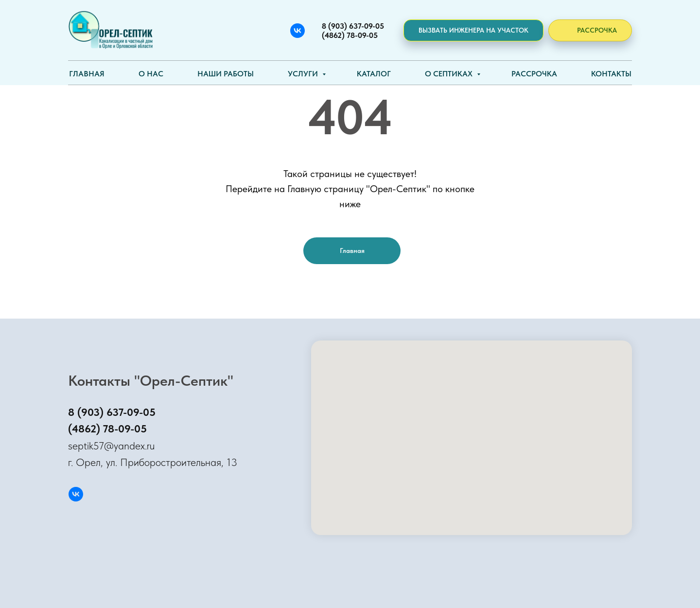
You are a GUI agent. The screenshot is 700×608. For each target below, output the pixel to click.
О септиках (450, 74)
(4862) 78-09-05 (107, 429)
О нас (151, 74)
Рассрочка (534, 74)
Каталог (374, 74)
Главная (87, 74)
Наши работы (226, 74)
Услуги (304, 74)
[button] (473, 30)
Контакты (611, 74)
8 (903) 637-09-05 (112, 412)
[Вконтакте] (297, 31)
